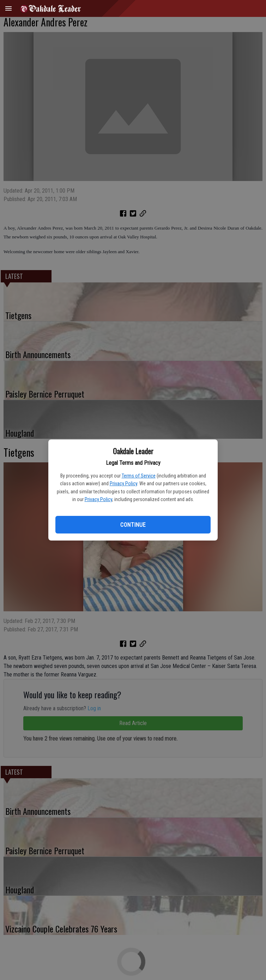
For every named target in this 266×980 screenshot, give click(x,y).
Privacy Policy (123, 483)
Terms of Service (139, 476)
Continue (133, 525)
